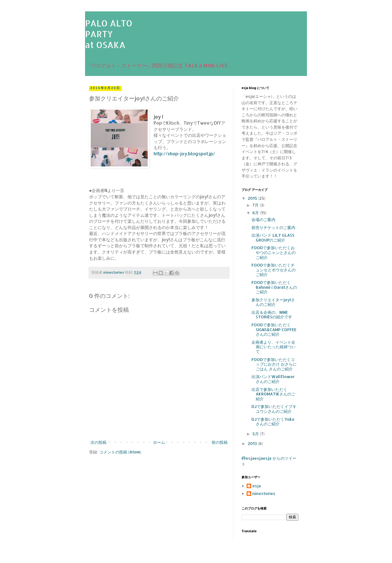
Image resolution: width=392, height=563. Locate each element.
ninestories (264, 494)
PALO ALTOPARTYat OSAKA (109, 34)
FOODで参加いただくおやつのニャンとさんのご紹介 (274, 252)
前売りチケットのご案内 (273, 227)
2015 (253, 198)
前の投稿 (220, 442)
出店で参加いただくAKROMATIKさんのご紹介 (273, 394)
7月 (256, 205)
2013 (253, 443)
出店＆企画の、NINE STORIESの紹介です (272, 315)
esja (257, 486)
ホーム (159, 442)
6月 (256, 213)
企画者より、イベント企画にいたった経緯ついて (274, 347)
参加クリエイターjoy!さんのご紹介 (273, 302)
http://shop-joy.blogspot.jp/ (184, 154)
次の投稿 (98, 442)
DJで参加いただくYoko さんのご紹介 (273, 422)
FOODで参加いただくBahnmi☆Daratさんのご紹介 (274, 287)
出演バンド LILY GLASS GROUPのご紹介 (273, 238)
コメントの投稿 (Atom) (120, 452)
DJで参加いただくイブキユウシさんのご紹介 (274, 409)
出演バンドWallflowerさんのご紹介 (273, 379)
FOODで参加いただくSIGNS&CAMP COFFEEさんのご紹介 (274, 330)
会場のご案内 (263, 219)
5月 (256, 434)
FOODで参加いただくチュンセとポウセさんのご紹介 (274, 270)
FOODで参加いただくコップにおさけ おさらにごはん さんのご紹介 (274, 364)
